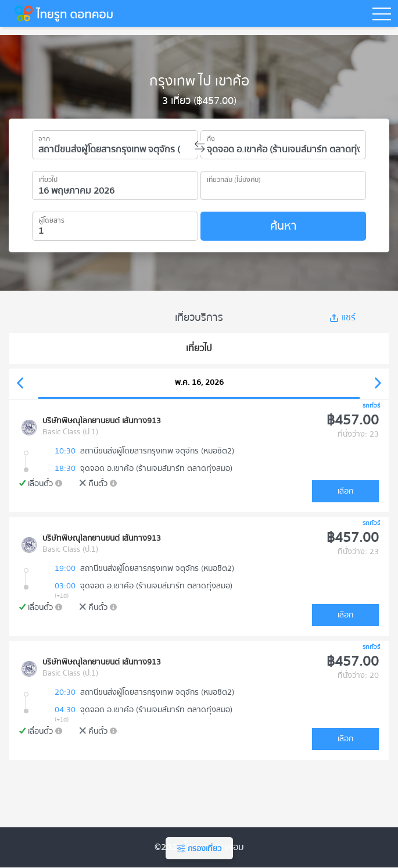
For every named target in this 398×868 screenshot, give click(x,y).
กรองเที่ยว (199, 849)
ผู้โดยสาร (51, 219)
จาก (44, 137)
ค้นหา (283, 226)
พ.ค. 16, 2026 (199, 383)
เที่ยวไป (48, 178)
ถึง (211, 137)
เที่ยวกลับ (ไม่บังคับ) (234, 178)
